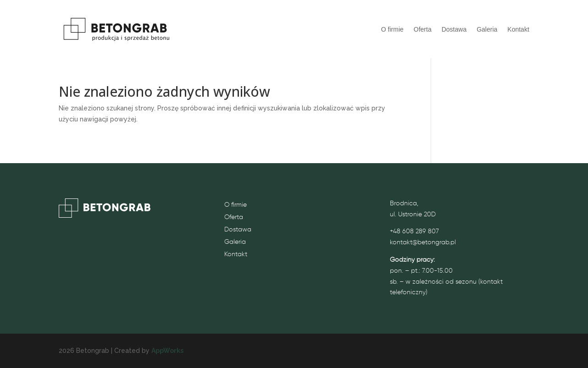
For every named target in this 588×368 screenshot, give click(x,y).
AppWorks (167, 351)
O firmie (392, 29)
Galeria (487, 29)
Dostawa (454, 29)
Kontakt (518, 29)
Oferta (423, 29)
